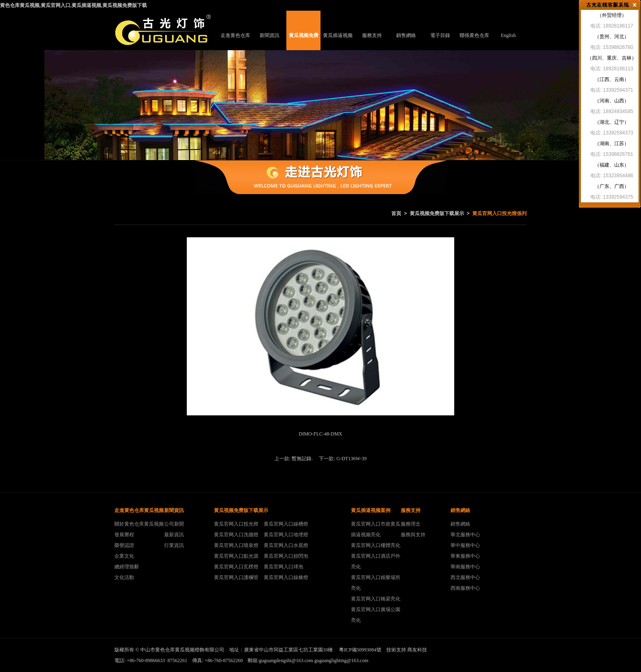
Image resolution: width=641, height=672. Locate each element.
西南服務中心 (465, 588)
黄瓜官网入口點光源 (236, 556)
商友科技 (417, 650)
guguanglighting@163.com (341, 660)
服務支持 (372, 35)
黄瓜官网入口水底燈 (286, 545)
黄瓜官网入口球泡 (283, 567)
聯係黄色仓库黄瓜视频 (474, 41)
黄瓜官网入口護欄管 (236, 577)
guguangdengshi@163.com (286, 660)
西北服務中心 (465, 577)
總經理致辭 (127, 567)
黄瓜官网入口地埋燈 (286, 535)
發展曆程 (124, 535)
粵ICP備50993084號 (360, 650)
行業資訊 (174, 545)
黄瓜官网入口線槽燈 (286, 524)
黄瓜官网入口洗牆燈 (236, 535)
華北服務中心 (465, 535)
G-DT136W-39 (352, 459)
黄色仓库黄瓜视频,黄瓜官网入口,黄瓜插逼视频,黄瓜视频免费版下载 (73, 5)
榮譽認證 (124, 545)
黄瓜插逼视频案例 (338, 41)
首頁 (396, 213)
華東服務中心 (465, 556)
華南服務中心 (465, 567)
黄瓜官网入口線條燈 (286, 577)
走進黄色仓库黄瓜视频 (235, 41)
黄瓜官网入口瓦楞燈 (236, 567)
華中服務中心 (465, 545)
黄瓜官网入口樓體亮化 (376, 545)
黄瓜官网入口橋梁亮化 (376, 599)
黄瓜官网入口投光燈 (236, 524)
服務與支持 (413, 535)
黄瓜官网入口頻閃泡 (286, 556)
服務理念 (411, 524)
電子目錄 (440, 35)
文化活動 (124, 577)
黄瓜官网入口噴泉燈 (236, 545)
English (508, 35)
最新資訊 (174, 535)
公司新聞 (174, 524)
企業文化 (124, 556)
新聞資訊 (269, 35)
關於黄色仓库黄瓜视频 (139, 524)
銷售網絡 (406, 35)
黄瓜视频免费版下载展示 (304, 41)
